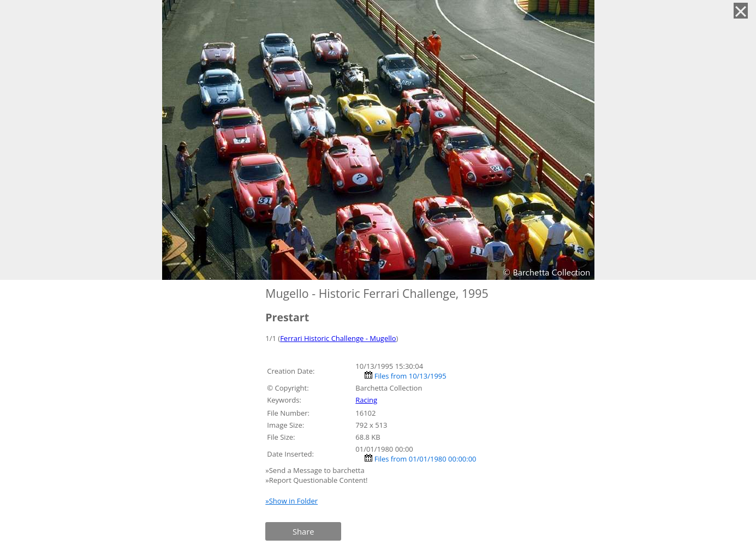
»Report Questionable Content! (316, 480)
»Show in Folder (291, 501)
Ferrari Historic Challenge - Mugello (338, 338)
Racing (366, 400)
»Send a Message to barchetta (316, 470)
